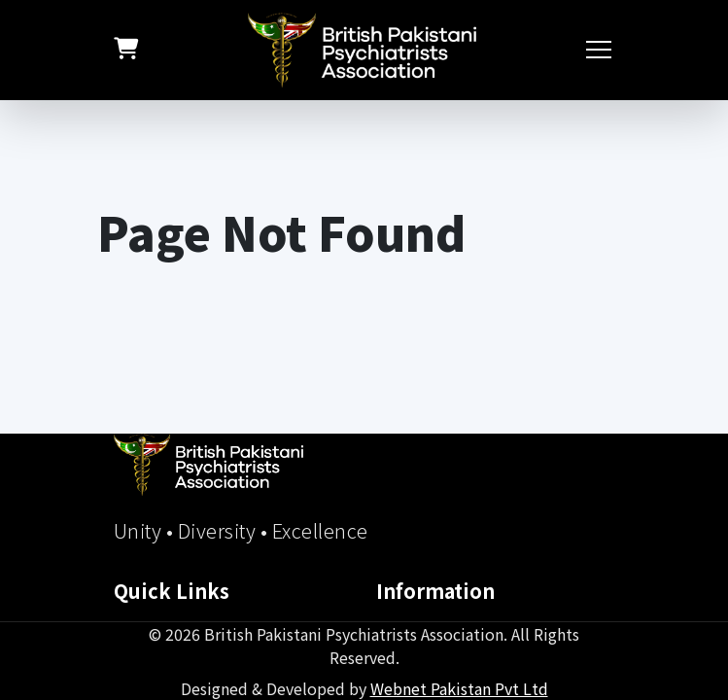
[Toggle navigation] (601, 50)
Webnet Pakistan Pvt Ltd (459, 688)
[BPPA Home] (208, 465)
